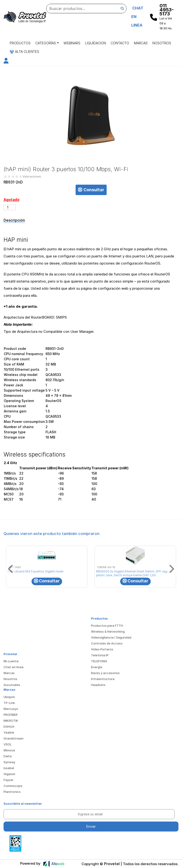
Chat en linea (14, 667)
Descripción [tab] (14, 220)
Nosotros (162, 43)
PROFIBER (11, 715)
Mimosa (9, 750)
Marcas (141, 43)
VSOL (8, 744)
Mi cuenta (11, 661)
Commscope (13, 786)
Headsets (98, 685)
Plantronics (12, 792)
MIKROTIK (11, 721)
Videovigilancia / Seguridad (111, 637)
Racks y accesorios (105, 673)
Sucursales (12, 685)
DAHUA (9, 726)
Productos (20, 43)
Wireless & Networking (108, 631)
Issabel (9, 768)
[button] (6, 62)
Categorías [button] (46, 43)
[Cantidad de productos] (10, 207)
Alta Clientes (24, 52)
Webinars (72, 43)
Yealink (9, 732)
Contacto (120, 43)
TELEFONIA (99, 661)
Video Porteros (102, 649)
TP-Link (9, 703)
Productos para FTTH (107, 626)
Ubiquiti (9, 697)
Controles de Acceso (107, 643)
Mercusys (11, 709)
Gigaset (9, 774)
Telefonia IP (100, 655)
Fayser (9, 780)
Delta (8, 756)
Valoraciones (32, 177)
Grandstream (14, 738)
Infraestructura (103, 679)
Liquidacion (96, 43)
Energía (97, 667)
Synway (9, 762)
